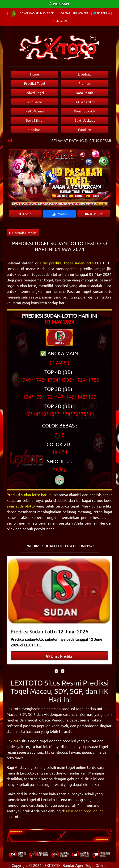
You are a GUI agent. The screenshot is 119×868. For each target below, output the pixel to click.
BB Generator (85, 102)
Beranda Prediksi (23, 233)
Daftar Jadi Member (75, 13)
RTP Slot (94, 214)
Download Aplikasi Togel (33, 13)
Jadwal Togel (34, 93)
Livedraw (85, 74)
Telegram (102, 13)
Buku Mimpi (35, 120)
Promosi (85, 83)
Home (34, 74)
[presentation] (56, 671)
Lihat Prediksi (59, 656)
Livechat (60, 21)
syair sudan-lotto (21, 506)
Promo (59, 214)
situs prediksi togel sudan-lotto (67, 263)
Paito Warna (35, 111)
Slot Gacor (34, 102)
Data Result (85, 93)
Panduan (85, 129)
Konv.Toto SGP (85, 111)
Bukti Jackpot (85, 120)
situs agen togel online (85, 811)
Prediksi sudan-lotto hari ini (30, 494)
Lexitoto (14, 741)
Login (25, 214)
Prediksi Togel (35, 83)
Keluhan (34, 129)
